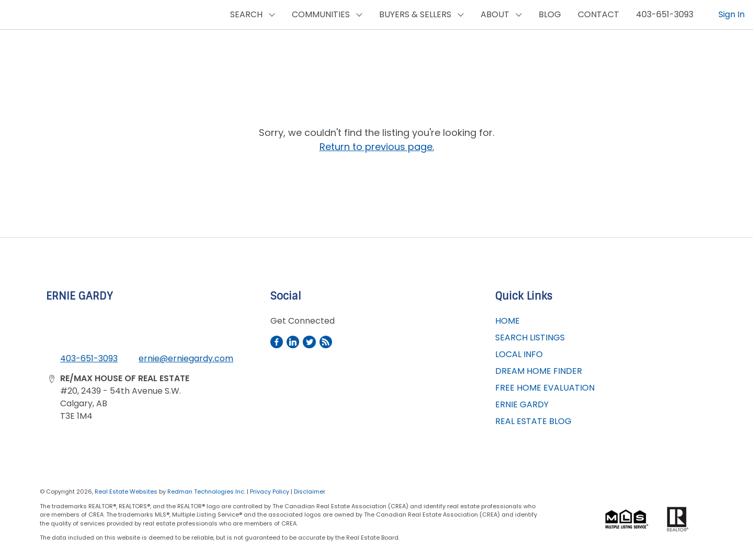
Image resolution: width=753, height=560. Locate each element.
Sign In (732, 14)
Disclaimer (310, 492)
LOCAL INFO (519, 354)
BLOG (550, 14)
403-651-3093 (665, 14)
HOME (507, 321)
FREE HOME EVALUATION (545, 388)
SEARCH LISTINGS (530, 338)
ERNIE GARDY (522, 404)
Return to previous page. (377, 147)
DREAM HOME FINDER (539, 371)
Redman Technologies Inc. (207, 492)
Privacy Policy (270, 492)
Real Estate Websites (127, 492)
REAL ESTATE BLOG (533, 421)
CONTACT (598, 14)
